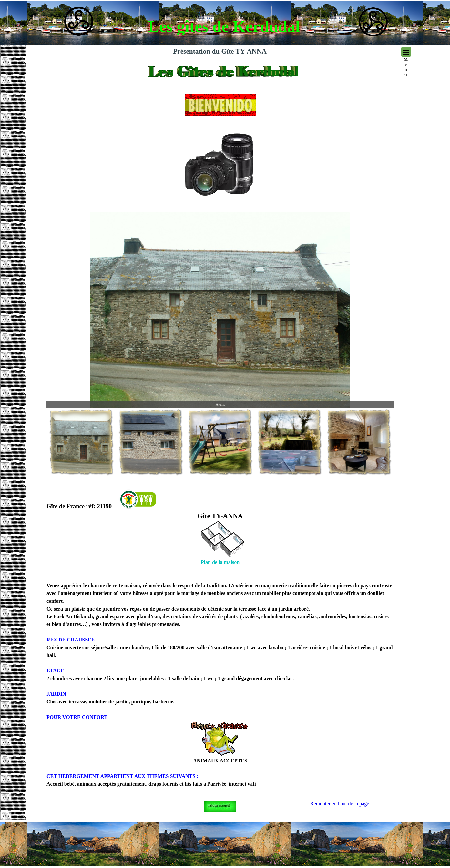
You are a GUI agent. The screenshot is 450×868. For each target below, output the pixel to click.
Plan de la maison (220, 562)
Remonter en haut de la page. (340, 804)
